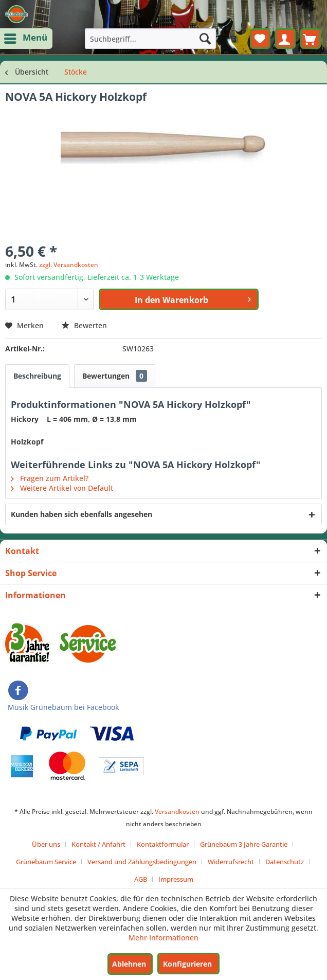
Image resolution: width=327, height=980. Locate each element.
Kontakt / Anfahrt (98, 844)
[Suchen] (205, 39)
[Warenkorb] (311, 39)
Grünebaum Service (46, 862)
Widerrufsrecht (231, 862)
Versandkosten (177, 812)
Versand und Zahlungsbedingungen (142, 862)
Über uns (46, 844)
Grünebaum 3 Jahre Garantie (244, 844)
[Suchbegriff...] (150, 39)
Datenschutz (285, 862)
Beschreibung (37, 376)
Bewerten (84, 325)
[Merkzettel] (260, 39)
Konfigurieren (187, 964)
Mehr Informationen (164, 938)
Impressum (176, 879)
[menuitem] (26, 39)
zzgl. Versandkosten (69, 265)
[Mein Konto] (285, 39)
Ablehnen (129, 964)
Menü (27, 37)
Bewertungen (115, 376)
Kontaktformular (163, 844)
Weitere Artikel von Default (62, 488)
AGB (141, 879)
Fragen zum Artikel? (50, 478)
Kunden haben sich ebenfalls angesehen (81, 514)
